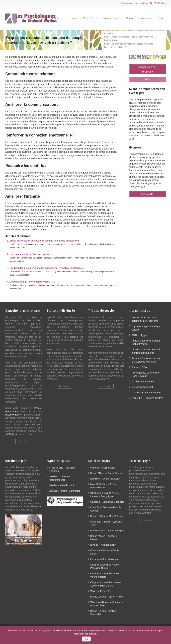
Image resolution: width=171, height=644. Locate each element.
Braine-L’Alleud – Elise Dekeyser (107, 516)
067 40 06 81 (158, 3)
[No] (167, 635)
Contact (130, 18)
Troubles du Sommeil (143, 381)
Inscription (146, 18)
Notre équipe (112, 18)
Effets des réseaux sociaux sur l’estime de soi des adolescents (45, 241)
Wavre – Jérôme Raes (102, 591)
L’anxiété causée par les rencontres (29, 254)
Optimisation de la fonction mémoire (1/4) (32, 282)
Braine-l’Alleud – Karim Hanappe (107, 530)
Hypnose (73, 18)
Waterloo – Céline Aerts (103, 468)
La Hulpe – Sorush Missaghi (105, 559)
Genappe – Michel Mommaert (64, 491)
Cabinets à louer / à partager (146, 392)
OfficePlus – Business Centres (147, 398)
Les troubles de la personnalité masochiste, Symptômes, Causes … (47, 268)
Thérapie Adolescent (142, 387)
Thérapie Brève (140, 367)
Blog (160, 18)
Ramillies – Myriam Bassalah (105, 479)
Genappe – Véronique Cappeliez (107, 502)
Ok (86, 639)
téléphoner (13, 434)
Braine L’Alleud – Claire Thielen (107, 597)
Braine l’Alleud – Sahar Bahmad (107, 473)
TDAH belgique (140, 335)
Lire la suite (23, 441)
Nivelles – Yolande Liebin (62, 485)
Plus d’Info (91, 18)
